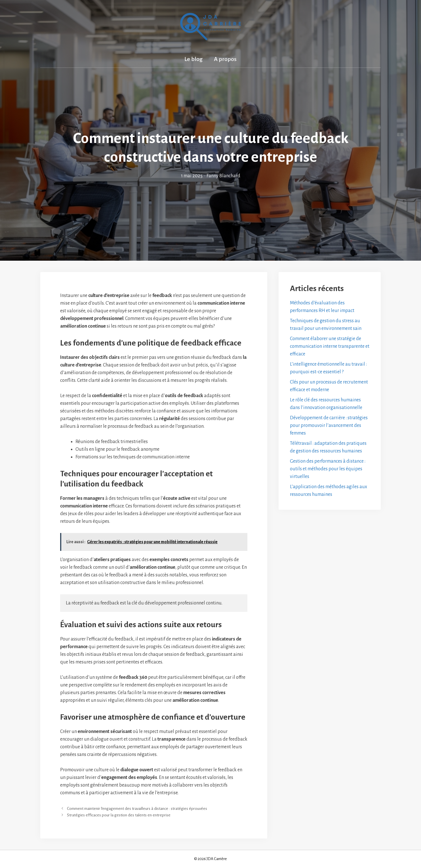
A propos (225, 59)
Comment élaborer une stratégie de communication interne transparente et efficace (330, 346)
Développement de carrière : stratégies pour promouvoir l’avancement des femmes (329, 425)
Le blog (193, 59)
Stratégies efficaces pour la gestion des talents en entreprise (119, 815)
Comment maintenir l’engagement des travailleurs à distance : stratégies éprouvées (137, 809)
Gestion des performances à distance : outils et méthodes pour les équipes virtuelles (328, 469)
